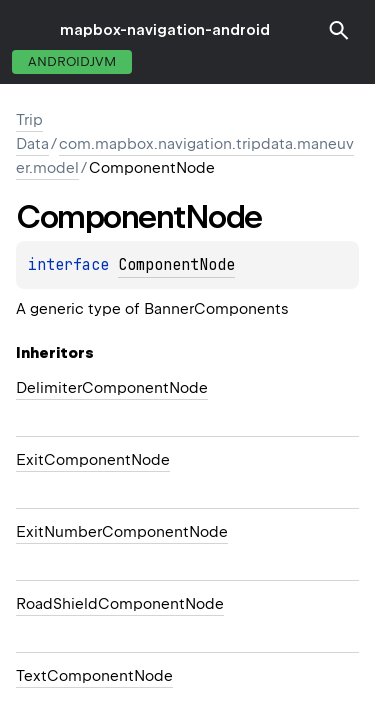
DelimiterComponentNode (112, 388)
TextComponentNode (94, 676)
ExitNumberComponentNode (122, 532)
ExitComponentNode (93, 460)
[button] (339, 30)
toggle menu (30, 30)
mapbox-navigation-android (165, 30)
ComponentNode (176, 265)
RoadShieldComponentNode (120, 604)
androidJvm (72, 61)
